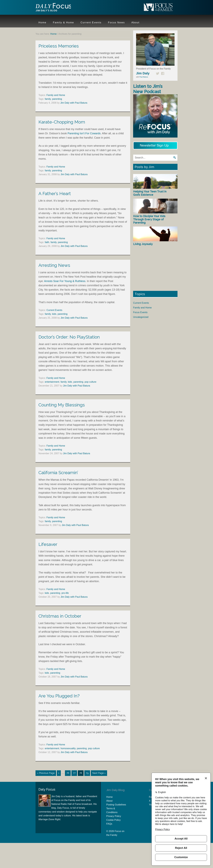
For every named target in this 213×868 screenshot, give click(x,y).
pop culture (90, 382)
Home (110, 797)
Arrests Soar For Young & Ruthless (65, 281)
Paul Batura (144, 77)
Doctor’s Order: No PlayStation (69, 337)
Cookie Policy (114, 820)
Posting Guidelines (116, 804)
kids (54, 314)
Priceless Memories (59, 46)
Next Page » (99, 773)
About (109, 801)
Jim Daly (55, 8)
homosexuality (68, 748)
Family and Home (56, 95)
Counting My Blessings (62, 405)
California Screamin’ (58, 473)
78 (81, 773)
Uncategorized (141, 317)
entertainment (52, 382)
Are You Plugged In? (59, 696)
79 (87, 773)
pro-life (65, 593)
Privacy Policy (114, 816)
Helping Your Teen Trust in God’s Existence (150, 193)
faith (47, 242)
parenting (57, 99)
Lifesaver (48, 544)
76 (68, 773)
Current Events (54, 310)
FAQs (109, 824)
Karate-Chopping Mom (62, 122)
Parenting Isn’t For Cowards (84, 133)
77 (74, 773)
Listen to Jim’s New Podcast (148, 89)
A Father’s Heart (55, 194)
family (48, 99)
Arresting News (54, 265)
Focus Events (140, 312)
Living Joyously (143, 244)
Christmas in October (60, 616)
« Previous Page (46, 773)
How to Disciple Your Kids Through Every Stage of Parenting (149, 219)
